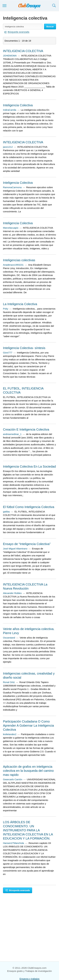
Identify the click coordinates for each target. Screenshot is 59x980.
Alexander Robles (12, 593)
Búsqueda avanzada (18, 890)
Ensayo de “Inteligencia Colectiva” (27, 544)
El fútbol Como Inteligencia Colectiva (29, 507)
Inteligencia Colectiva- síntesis (24, 348)
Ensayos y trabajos (29, 979)
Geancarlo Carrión (13, 779)
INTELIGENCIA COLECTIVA (23, 51)
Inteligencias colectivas (19, 260)
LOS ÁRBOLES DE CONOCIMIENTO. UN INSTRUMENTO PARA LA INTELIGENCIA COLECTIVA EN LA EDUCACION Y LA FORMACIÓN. (28, 830)
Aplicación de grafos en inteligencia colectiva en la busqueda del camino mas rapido (28, 771)
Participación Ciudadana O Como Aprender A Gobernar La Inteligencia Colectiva (28, 726)
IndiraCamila (10, 110)
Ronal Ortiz (9, 682)
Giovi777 (8, 353)
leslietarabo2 (10, 734)
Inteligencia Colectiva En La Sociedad (29, 466)
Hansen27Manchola (13, 843)
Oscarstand (9, 638)
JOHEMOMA (10, 56)
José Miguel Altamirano (15, 549)
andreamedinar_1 (12, 434)
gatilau (6, 512)
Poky (6, 309)
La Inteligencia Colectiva (20, 304)
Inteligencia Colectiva (18, 105)
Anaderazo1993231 (13, 265)
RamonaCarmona (12, 187)
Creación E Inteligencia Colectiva (26, 429)
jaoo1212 (8, 147)
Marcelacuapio (11, 228)
